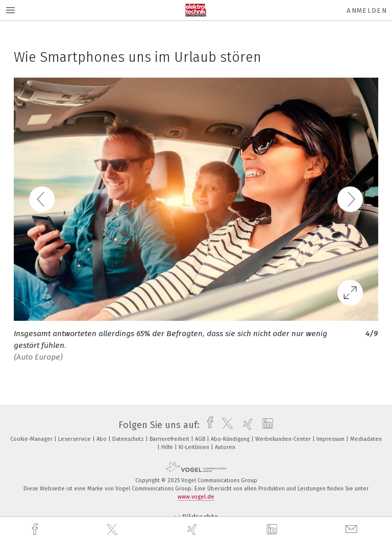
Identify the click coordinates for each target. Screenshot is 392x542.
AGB (201, 439)
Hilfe (168, 447)
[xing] (193, 529)
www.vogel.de (196, 497)
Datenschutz (129, 439)
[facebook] (36, 529)
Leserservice (75, 439)
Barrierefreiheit (170, 439)
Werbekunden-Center (284, 439)
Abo (102, 439)
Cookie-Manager (32, 439)
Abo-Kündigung (231, 439)
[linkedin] (273, 530)
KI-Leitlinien (195, 447)
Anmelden (367, 10)
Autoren (225, 447)
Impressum (331, 439)
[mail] (353, 529)
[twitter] (113, 530)
